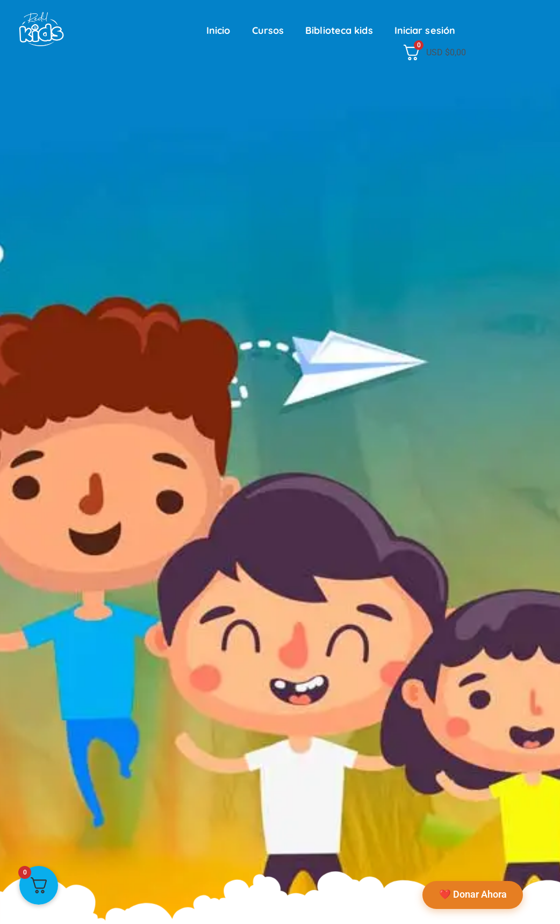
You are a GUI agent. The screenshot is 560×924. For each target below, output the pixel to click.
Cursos (268, 30)
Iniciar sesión (425, 30)
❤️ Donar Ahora (471, 893)
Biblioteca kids (339, 30)
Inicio (218, 30)
